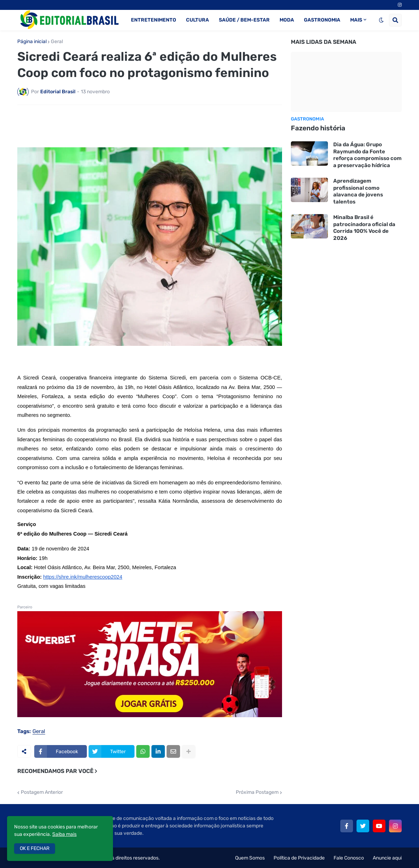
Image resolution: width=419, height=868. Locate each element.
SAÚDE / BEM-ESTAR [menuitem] (244, 20)
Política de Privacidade (299, 858)
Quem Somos (250, 858)
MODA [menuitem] (287, 20)
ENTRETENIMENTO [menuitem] (154, 20)
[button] (381, 20)
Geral (57, 42)
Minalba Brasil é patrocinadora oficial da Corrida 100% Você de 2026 (364, 228)
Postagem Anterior (42, 792)
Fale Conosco (349, 858)
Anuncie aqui (387, 858)
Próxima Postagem (257, 792)
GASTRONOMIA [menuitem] (322, 20)
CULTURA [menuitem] (197, 20)
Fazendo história (318, 128)
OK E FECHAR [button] (35, 848)
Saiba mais (64, 834)
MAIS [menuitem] (356, 20)
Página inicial (32, 42)
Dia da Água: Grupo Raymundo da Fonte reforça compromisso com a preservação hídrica (367, 155)
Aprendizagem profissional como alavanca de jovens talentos (358, 191)
